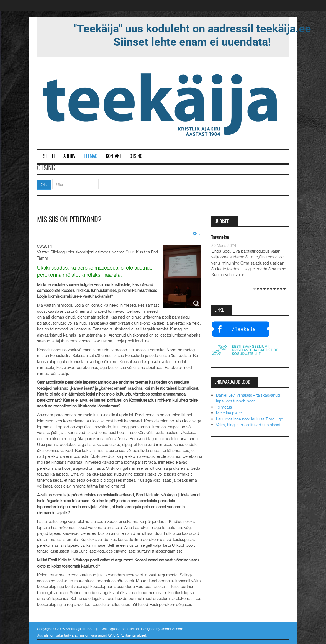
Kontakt (114, 156)
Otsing (136, 156)
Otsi (44, 184)
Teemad (91, 156)
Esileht (48, 156)
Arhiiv (70, 156)
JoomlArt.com (172, 629)
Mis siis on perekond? (69, 220)
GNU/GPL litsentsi (122, 635)
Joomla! (43, 635)
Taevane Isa (220, 238)
